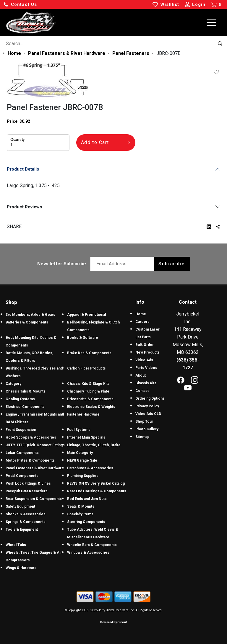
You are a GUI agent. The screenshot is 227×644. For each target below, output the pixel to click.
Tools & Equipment (22, 529)
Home (141, 314)
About (141, 375)
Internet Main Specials (86, 437)
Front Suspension (21, 430)
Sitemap (142, 437)
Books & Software (83, 338)
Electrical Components (25, 407)
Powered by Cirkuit (113, 622)
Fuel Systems (79, 430)
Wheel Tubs (16, 545)
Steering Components (86, 522)
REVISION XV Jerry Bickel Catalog (96, 483)
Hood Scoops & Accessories (31, 437)
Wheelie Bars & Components (92, 545)
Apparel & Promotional (86, 315)
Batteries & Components (27, 322)
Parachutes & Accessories (90, 468)
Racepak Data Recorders (27, 491)
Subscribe (172, 264)
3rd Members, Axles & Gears (30, 315)
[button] (20, 5)
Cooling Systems (20, 399)
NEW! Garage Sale (82, 460)
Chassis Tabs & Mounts (26, 391)
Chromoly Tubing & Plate (88, 391)
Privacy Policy (147, 406)
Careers (142, 322)
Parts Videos (146, 368)
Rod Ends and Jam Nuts (87, 499)
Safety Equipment (20, 506)
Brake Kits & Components (89, 353)
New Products (147, 352)
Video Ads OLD (148, 414)
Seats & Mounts (81, 506)
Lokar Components (22, 453)
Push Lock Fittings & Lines (28, 483)
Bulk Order (145, 345)
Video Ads (144, 360)
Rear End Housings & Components (97, 491)
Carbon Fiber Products (86, 368)
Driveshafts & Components (90, 399)
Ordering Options (150, 398)
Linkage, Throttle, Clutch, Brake (94, 445)
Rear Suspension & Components (34, 499)
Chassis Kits (146, 383)
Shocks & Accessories (26, 514)
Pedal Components (22, 476)
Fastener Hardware (83, 414)
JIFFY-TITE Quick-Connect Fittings (35, 445)
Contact (142, 391)
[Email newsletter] (123, 264)
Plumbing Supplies (83, 476)
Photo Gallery (147, 429)
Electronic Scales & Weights (91, 407)
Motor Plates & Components (30, 460)
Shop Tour (144, 421)
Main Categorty (80, 453)
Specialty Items (80, 514)
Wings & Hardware (21, 568)
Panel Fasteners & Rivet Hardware (35, 468)
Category (13, 384)
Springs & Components (26, 522)
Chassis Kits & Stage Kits (88, 384)
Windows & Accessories (88, 553)
